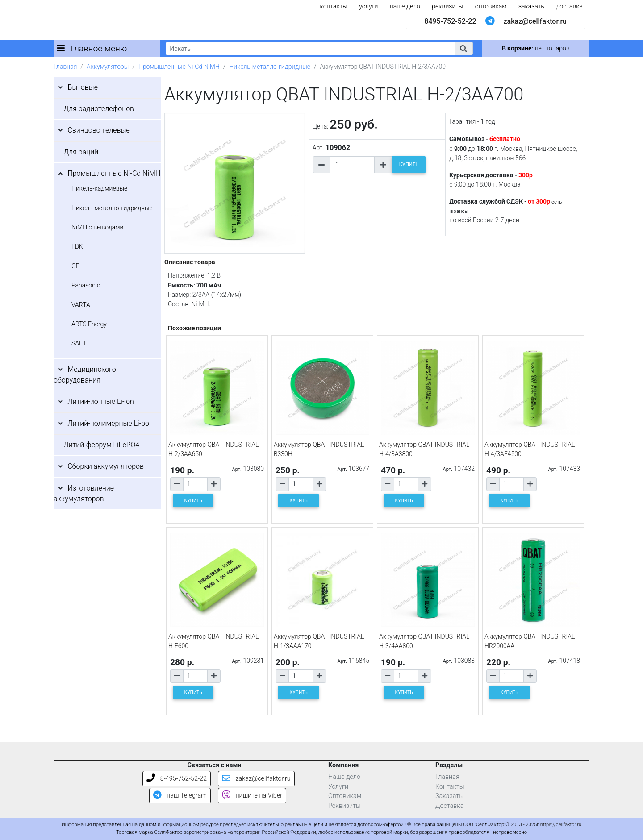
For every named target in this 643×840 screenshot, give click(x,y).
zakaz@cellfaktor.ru (535, 21)
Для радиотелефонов (99, 109)
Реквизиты (344, 806)
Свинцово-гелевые (98, 130)
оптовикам (491, 6)
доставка (569, 6)
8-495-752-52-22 (177, 779)
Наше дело (344, 777)
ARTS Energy (89, 324)
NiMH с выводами (97, 227)
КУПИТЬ (409, 164)
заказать (531, 6)
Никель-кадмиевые (99, 188)
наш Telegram (180, 796)
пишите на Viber (252, 796)
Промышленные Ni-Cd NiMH (179, 67)
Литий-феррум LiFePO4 (101, 445)
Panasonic (86, 285)
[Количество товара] (352, 165)
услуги (368, 6)
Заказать (449, 796)
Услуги (338, 787)
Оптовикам (345, 796)
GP (75, 266)
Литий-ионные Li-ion (101, 401)
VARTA (81, 305)
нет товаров (536, 48)
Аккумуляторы (108, 67)
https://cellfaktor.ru (561, 825)
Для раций (81, 152)
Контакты (450, 787)
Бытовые (83, 87)
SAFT (79, 343)
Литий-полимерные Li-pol (109, 423)
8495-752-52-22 (450, 21)
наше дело (405, 6)
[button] (463, 48)
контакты (334, 6)
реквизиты (447, 6)
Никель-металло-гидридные (270, 67)
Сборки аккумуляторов (106, 466)
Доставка (450, 806)
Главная (65, 67)
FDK (77, 246)
